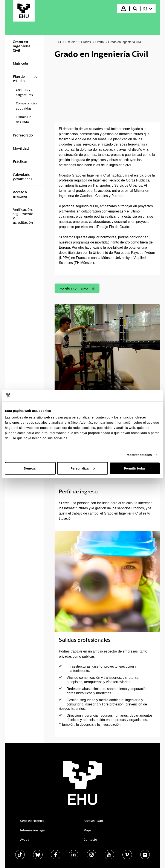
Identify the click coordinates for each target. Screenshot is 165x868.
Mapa (88, 830)
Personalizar (83, 468)
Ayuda (25, 840)
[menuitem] (148, 9)
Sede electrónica (32, 821)
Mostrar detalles (139, 455)
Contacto (90, 840)
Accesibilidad (93, 821)
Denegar (30, 468)
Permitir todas (135, 468)
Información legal (33, 830)
